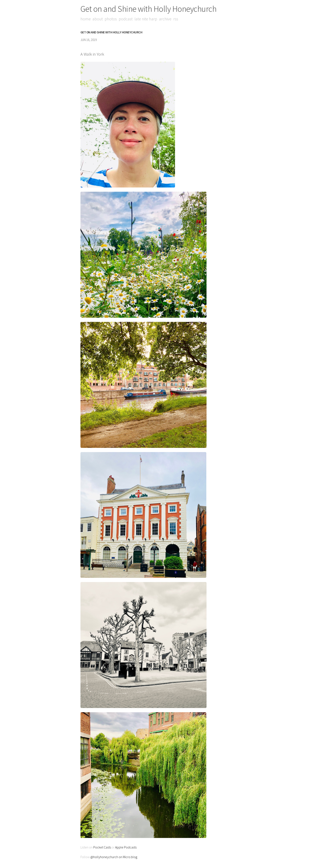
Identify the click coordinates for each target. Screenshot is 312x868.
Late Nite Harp (146, 19)
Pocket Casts (102, 847)
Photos (111, 19)
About (98, 19)
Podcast (126, 19)
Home (86, 19)
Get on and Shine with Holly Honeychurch (149, 9)
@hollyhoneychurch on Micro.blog (114, 857)
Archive (165, 19)
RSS (176, 19)
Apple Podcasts (126, 847)
